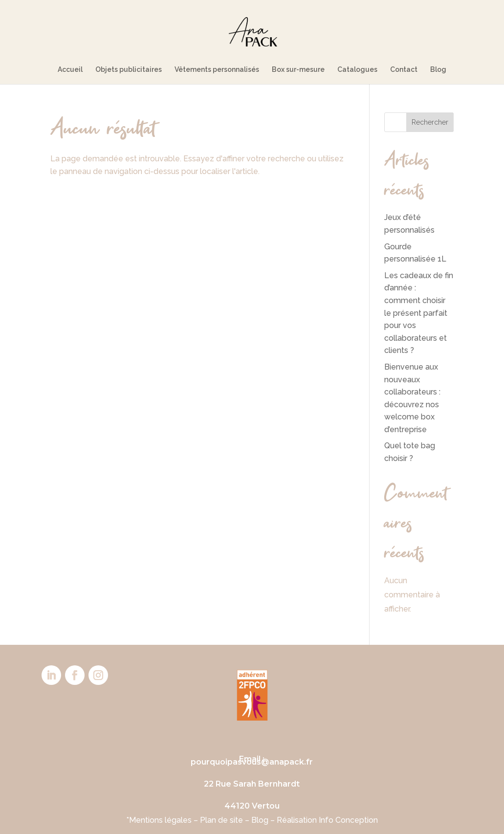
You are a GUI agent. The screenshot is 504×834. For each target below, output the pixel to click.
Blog (438, 70)
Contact (404, 70)
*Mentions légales (159, 820)
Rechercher (430, 122)
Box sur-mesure (298, 70)
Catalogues (357, 70)
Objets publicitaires (129, 70)
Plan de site (221, 820)
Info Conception (348, 820)
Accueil (70, 70)
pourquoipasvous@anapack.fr (252, 762)
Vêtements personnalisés (217, 70)
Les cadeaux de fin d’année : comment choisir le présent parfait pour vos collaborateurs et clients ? (419, 313)
